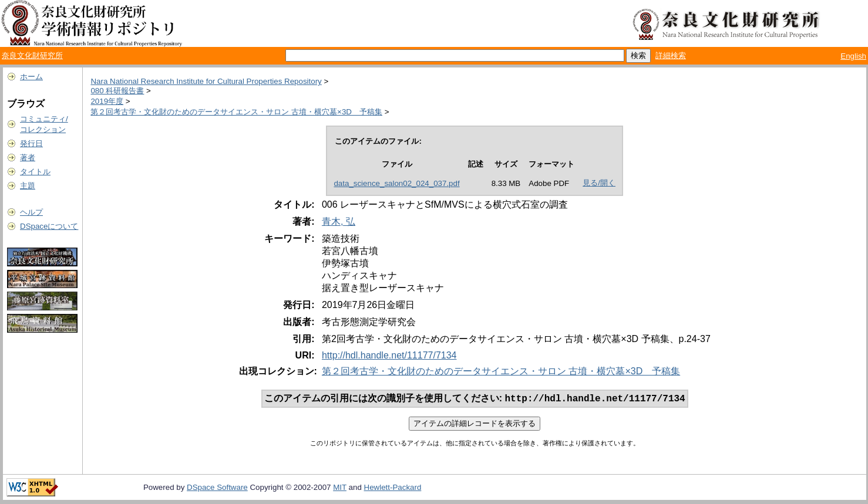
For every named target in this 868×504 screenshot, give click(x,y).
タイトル (35, 172)
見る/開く (599, 183)
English (853, 56)
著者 (28, 158)
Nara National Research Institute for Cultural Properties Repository (206, 81)
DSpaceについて (49, 226)
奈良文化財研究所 (32, 55)
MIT (340, 488)
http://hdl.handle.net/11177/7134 (389, 355)
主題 (28, 186)
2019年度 (107, 101)
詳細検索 (671, 55)
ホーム (31, 77)
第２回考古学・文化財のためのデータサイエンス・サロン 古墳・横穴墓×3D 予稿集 (236, 112)
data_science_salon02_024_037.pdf (396, 183)
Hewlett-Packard (393, 488)
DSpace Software (217, 488)
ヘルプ (31, 212)
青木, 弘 (339, 221)
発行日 (31, 143)
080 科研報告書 (117, 91)
